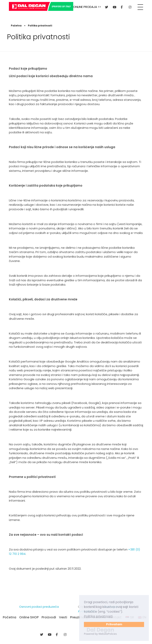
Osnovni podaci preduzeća (39, 607)
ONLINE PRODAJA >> (87, 7)
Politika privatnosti (98, 616)
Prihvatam (114, 624)
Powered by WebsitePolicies (100, 634)
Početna (16, 26)
